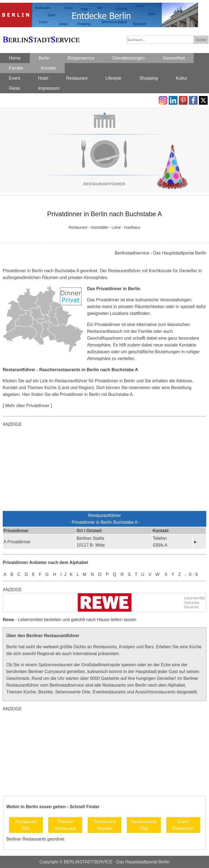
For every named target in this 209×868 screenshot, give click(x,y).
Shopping (149, 78)
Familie (16, 68)
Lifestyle (114, 78)
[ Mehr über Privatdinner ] (27, 406)
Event (15, 78)
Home (15, 58)
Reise (15, 88)
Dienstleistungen (128, 58)
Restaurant (77, 78)
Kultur (182, 78)
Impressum (49, 88)
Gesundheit (174, 58)
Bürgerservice (81, 58)
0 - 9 (193, 574)
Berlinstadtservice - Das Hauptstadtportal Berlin (161, 253)
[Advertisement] (104, 470)
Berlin (44, 58)
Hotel (43, 78)
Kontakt (48, 68)
